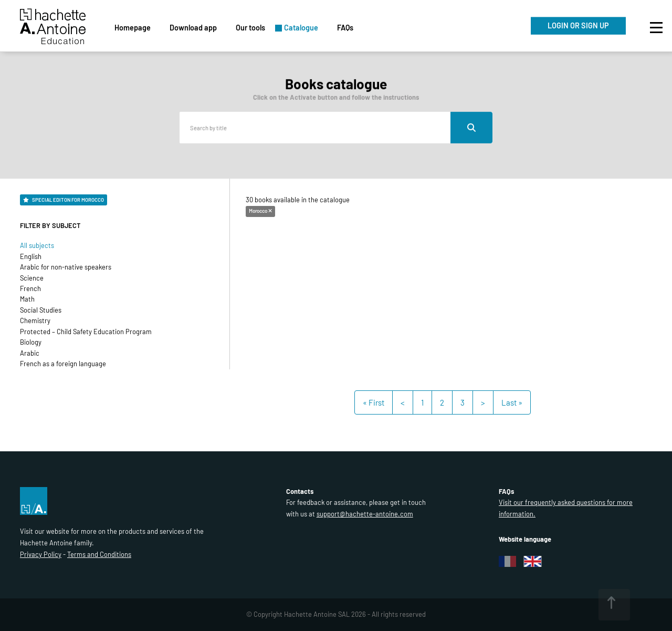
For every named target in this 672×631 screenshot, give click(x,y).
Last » (512, 402)
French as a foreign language (63, 364)
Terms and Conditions (99, 554)
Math (27, 299)
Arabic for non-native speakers (66, 267)
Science (32, 278)
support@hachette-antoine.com (365, 514)
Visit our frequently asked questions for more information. (566, 508)
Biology (31, 342)
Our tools (250, 28)
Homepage (133, 28)
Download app (193, 28)
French (30, 288)
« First (374, 402)
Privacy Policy (41, 554)
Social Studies (41, 310)
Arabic (30, 353)
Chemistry (35, 320)
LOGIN (578, 25)
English (31, 256)
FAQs (345, 28)
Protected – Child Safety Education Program (86, 332)
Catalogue (301, 28)
